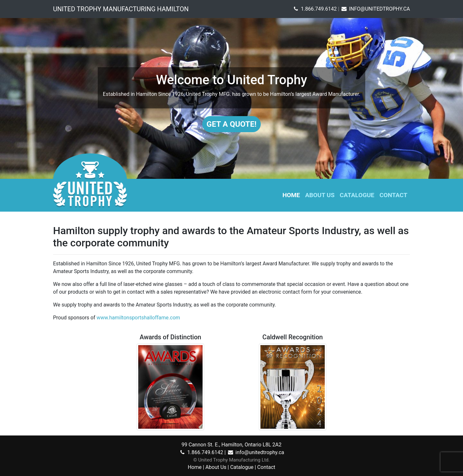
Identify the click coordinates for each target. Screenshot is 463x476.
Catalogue (357, 195)
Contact (393, 195)
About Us (320, 195)
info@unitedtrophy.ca (256, 452)
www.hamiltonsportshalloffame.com (138, 318)
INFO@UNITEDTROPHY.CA (375, 9)
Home (291, 195)
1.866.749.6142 (314, 9)
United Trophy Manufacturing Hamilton (121, 9)
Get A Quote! (231, 124)
